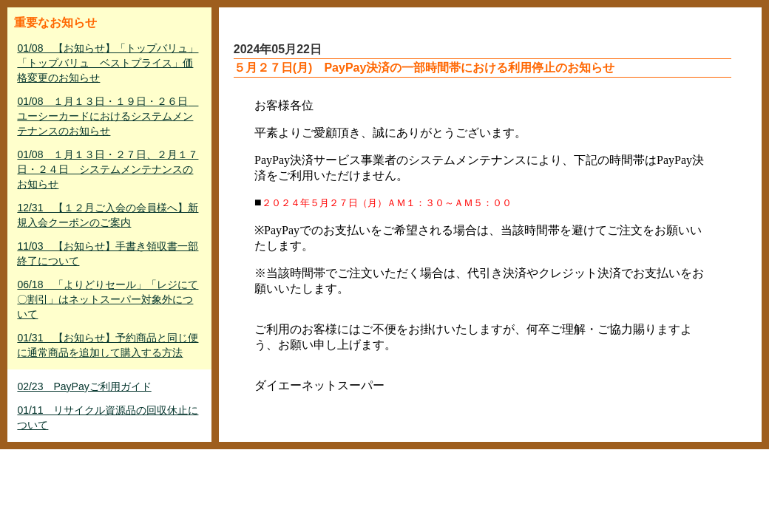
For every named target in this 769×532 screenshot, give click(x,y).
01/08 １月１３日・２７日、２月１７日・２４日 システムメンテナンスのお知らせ (108, 169)
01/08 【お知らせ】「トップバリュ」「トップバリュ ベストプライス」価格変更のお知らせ (108, 63)
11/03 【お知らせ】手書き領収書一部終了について (108, 253)
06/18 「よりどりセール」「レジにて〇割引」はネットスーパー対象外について (108, 299)
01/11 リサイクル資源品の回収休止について (108, 417)
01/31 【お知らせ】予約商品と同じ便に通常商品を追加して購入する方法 (108, 345)
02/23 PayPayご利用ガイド (84, 386)
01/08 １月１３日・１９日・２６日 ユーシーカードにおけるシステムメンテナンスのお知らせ (108, 116)
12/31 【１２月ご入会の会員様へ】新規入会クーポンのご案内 (108, 215)
